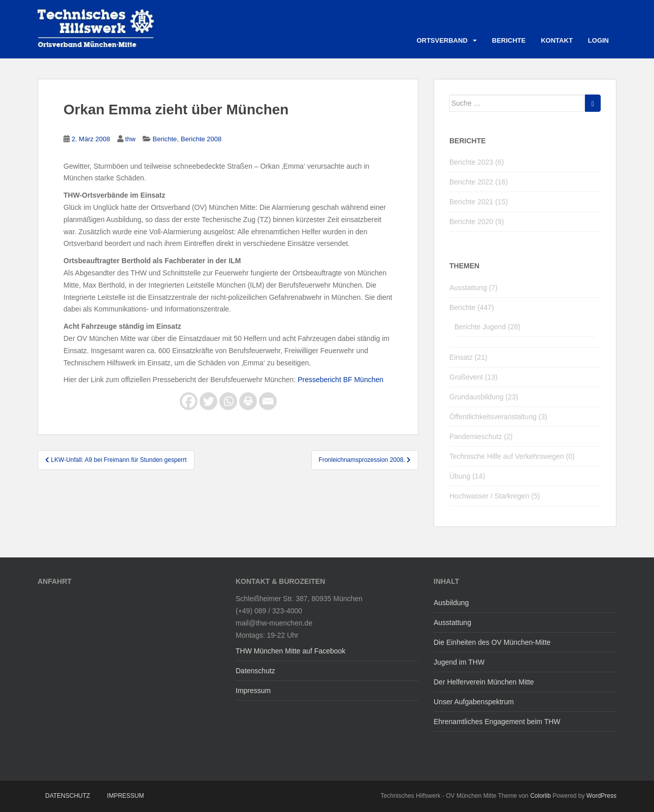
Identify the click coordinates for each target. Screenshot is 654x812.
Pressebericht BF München (340, 380)
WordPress (601, 796)
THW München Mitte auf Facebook (290, 651)
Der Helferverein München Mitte (484, 682)
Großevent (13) (473, 377)
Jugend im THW (459, 662)
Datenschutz (255, 671)
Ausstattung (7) (473, 288)
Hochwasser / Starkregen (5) (495, 496)
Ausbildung (451, 603)
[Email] (268, 401)
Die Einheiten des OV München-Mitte (492, 642)
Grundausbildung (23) (484, 397)
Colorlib (541, 796)
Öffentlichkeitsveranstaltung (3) (498, 417)
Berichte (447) (472, 307)
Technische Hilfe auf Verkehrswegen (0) (512, 456)
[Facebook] (189, 401)
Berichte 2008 (201, 139)
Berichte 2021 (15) (479, 202)
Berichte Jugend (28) (487, 327)
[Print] (248, 401)
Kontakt (557, 40)
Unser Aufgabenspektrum (474, 702)
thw (130, 139)
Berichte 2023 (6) (477, 162)
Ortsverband (442, 40)
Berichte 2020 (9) (477, 222)
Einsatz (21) (468, 357)
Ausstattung (452, 622)
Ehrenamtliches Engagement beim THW (497, 722)
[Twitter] (208, 401)
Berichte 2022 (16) (479, 182)
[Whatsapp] (228, 401)
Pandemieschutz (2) (481, 436)
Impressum (253, 691)
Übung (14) (467, 476)
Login (598, 40)
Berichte (509, 40)
